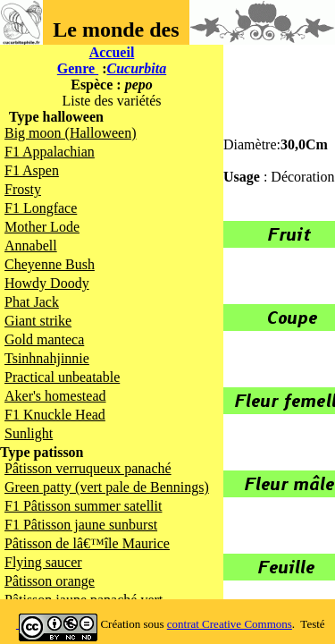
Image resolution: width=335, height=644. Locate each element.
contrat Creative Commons (230, 624)
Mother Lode (42, 227)
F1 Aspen (32, 170)
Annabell (31, 246)
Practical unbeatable (62, 377)
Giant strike (38, 321)
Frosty (23, 189)
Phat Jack (32, 302)
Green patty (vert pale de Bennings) (107, 487)
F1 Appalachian (50, 152)
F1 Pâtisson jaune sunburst (81, 525)
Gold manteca (44, 339)
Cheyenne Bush (50, 264)
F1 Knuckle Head (55, 415)
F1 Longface (41, 208)
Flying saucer (43, 562)
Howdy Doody (47, 283)
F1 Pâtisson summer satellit (83, 506)
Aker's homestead (55, 396)
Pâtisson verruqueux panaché (88, 468)
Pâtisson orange (50, 581)
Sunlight (29, 433)
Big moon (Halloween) (71, 133)
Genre (78, 68)
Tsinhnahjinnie (47, 358)
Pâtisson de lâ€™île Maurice (87, 543)
